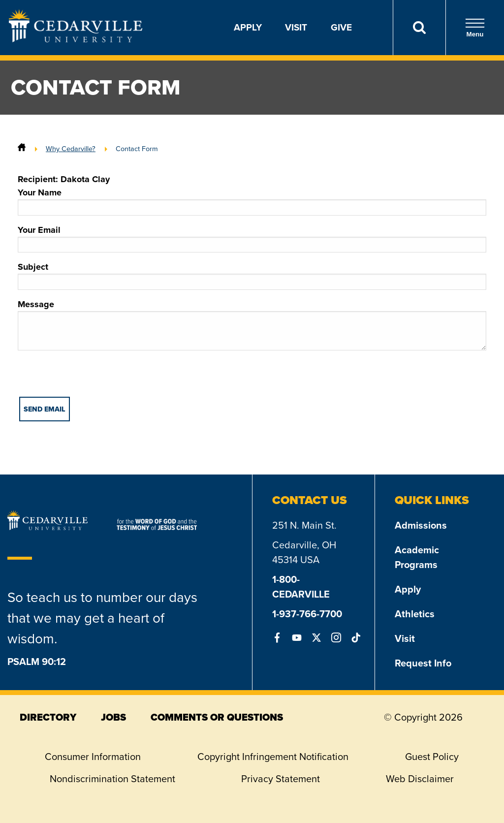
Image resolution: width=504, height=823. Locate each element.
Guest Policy (432, 757)
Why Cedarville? (71, 149)
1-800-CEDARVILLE (301, 587)
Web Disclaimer (420, 779)
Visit (296, 27)
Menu (475, 28)
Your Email (252, 238)
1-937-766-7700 (307, 614)
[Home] (22, 149)
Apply (248, 27)
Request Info (423, 663)
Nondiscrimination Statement (112, 779)
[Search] (419, 28)
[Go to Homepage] (76, 39)
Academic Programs (417, 557)
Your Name (252, 201)
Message (252, 324)
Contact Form (137, 149)
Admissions (421, 525)
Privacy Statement (281, 779)
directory (48, 717)
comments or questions (217, 717)
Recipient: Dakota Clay (64, 179)
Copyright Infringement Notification (273, 757)
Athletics (415, 614)
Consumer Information (93, 757)
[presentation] (93, 378)
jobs (113, 717)
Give (341, 27)
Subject (252, 275)
